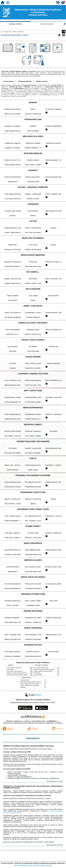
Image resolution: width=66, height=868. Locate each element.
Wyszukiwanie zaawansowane (11, 35)
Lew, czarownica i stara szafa (14, 668)
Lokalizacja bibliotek (25, 81)
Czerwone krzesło (38, 675)
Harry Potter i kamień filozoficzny (15, 671)
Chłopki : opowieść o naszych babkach (43, 671)
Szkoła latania (10, 669)
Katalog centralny (15, 24)
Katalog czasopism (47, 24)
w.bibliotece (53, 721)
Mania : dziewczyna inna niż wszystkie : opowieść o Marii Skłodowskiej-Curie (39, 684)
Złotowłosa (23, 687)
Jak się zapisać (8, 81)
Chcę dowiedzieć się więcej (23, 865)
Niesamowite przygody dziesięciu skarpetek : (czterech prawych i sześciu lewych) (27, 675)
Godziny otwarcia (42, 81)
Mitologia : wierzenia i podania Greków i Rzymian (19, 673)
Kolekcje (26, 35)
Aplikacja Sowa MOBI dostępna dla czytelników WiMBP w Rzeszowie (28, 746)
